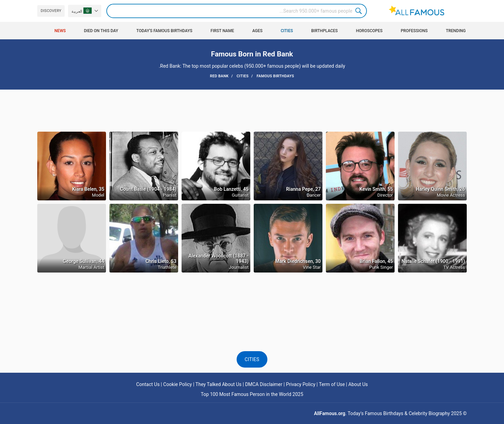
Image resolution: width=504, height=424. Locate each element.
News (60, 31)
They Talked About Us (219, 384)
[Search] (237, 11)
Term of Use (332, 384)
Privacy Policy (301, 384)
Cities (287, 31)
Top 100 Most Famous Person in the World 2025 (252, 394)
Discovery (51, 11)
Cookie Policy (177, 384)
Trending (456, 31)
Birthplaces (324, 31)
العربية (81, 11)
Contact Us (148, 384)
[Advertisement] (252, 110)
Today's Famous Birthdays (164, 31)
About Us (358, 384)
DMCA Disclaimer (264, 384)
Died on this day (101, 31)
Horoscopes (369, 31)
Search (360, 11)
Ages (257, 31)
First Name (222, 31)
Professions (414, 31)
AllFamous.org (329, 413)
